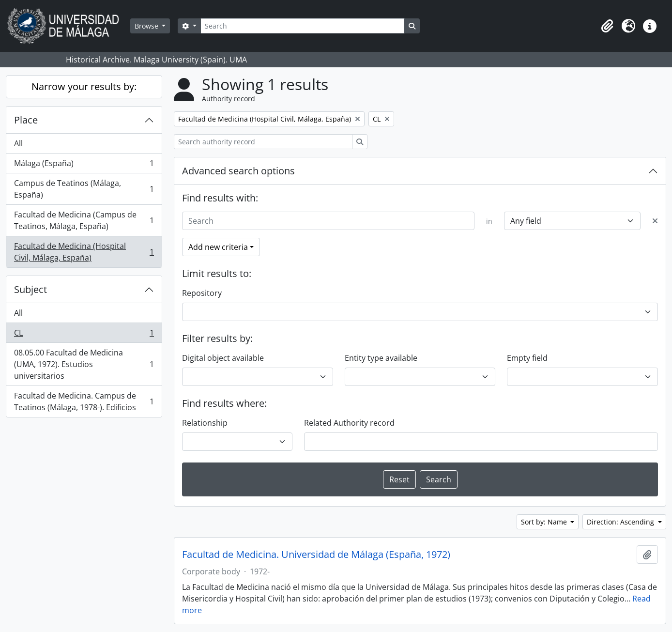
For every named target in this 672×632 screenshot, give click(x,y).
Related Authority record (349, 423)
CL (84, 335)
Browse (147, 26)
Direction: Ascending (621, 522)
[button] (607, 26)
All (18, 143)
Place (26, 120)
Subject (31, 289)
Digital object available (223, 358)
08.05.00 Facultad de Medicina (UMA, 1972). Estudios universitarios (84, 364)
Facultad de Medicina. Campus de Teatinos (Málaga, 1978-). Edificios (84, 401)
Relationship (205, 423)
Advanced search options (238, 171)
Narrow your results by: (84, 86)
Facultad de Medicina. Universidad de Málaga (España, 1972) (316, 555)
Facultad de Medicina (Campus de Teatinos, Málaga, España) (84, 220)
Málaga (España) (84, 165)
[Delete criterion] (655, 221)
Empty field (527, 358)
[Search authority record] (263, 142)
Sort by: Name (545, 522)
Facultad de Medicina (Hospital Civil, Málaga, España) (84, 252)
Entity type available (381, 358)
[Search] (303, 26)
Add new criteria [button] (218, 247)
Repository (202, 293)
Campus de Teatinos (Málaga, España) (84, 189)
